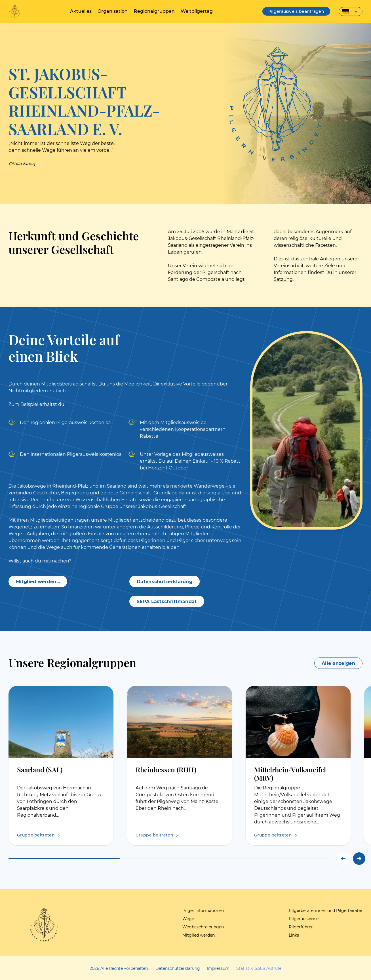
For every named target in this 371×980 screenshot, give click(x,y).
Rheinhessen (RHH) (166, 769)
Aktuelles (81, 11)
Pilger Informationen (203, 911)
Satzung (283, 279)
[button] (359, 859)
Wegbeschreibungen (203, 927)
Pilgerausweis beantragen (296, 11)
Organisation (113, 11)
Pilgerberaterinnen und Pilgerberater (326, 911)
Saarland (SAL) (40, 769)
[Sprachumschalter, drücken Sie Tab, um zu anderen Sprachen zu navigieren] (351, 11)
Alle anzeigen (338, 663)
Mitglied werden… (200, 935)
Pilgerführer (301, 927)
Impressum (218, 968)
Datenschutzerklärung (165, 582)
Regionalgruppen (154, 11)
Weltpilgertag (196, 11)
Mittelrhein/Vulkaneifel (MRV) (290, 774)
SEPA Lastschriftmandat (167, 601)
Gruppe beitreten (36, 835)
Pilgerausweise (304, 919)
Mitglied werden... (38, 582)
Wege (188, 919)
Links (294, 935)
